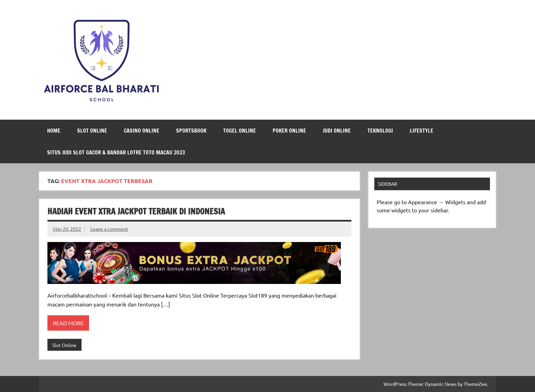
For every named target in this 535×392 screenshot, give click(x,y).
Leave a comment (109, 229)
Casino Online (142, 131)
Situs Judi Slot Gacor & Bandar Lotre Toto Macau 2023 (116, 152)
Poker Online (289, 131)
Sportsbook (191, 131)
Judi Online (337, 131)
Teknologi (380, 131)
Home (54, 131)
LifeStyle (422, 131)
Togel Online (240, 131)
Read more (68, 323)
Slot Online (92, 131)
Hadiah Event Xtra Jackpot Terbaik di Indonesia (136, 211)
